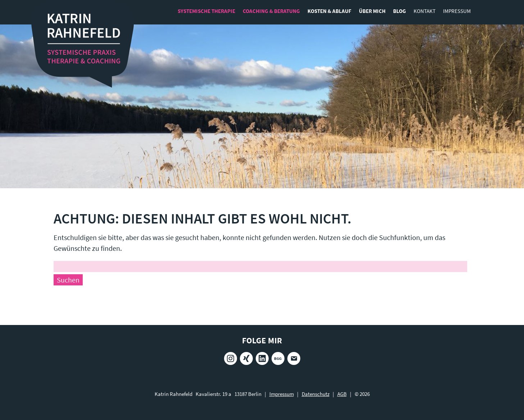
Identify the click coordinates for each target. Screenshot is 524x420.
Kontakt (425, 11)
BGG (278, 358)
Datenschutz (316, 394)
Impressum (457, 11)
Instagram (231, 358)
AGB (342, 394)
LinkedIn (262, 358)
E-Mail (294, 358)
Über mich (372, 11)
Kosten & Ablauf (329, 11)
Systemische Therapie (206, 11)
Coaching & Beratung (271, 11)
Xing (246, 358)
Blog (400, 11)
